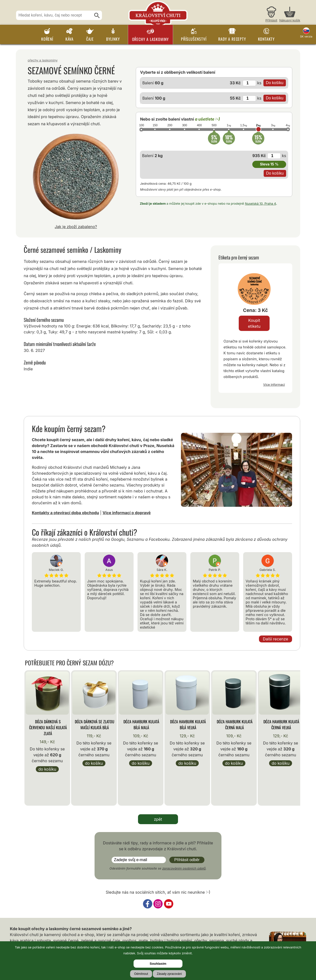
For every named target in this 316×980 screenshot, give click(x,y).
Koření (47, 39)
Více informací (274, 384)
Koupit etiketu (254, 323)
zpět (158, 819)
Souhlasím (158, 964)
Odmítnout (141, 974)
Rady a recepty (232, 39)
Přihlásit (271, 20)
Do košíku (47, 769)
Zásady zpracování (169, 974)
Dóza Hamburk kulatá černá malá (235, 725)
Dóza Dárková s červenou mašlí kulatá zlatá (48, 727)
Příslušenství (194, 39)
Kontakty (266, 39)
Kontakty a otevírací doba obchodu (65, 513)
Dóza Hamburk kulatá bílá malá (141, 725)
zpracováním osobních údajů (184, 868)
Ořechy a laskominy (150, 39)
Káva (69, 39)
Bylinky (113, 39)
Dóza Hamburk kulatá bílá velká (188, 725)
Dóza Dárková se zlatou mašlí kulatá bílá (95, 725)
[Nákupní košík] (290, 15)
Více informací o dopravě (127, 513)
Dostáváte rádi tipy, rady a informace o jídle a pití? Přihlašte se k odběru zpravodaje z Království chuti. (158, 846)
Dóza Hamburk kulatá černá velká (281, 725)
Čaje (90, 39)
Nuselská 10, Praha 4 (260, 204)
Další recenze (276, 639)
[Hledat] (97, 16)
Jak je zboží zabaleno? (76, 227)
